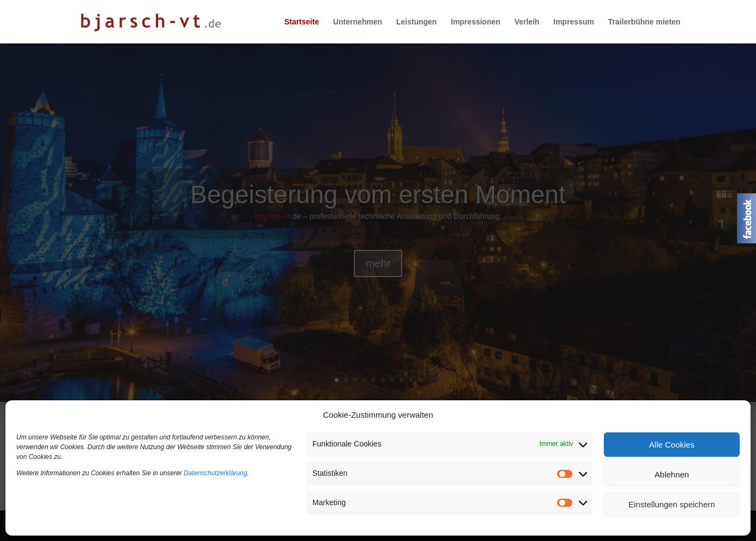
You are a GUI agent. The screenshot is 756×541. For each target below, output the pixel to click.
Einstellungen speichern (671, 504)
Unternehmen (358, 22)
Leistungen (417, 22)
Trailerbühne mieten (644, 22)
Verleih (527, 22)
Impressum (574, 22)
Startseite (302, 22)
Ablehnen (671, 474)
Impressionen (476, 22)
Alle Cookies (671, 445)
